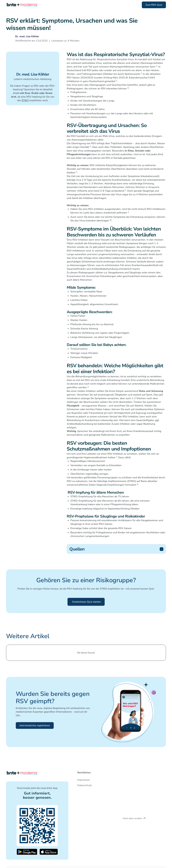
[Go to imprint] (85, 780)
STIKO (25, 100)
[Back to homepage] (22, 773)
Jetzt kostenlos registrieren (35, 725)
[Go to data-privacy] (85, 785)
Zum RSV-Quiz (154, 5)
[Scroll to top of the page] (22, 5)
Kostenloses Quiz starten (87, 602)
